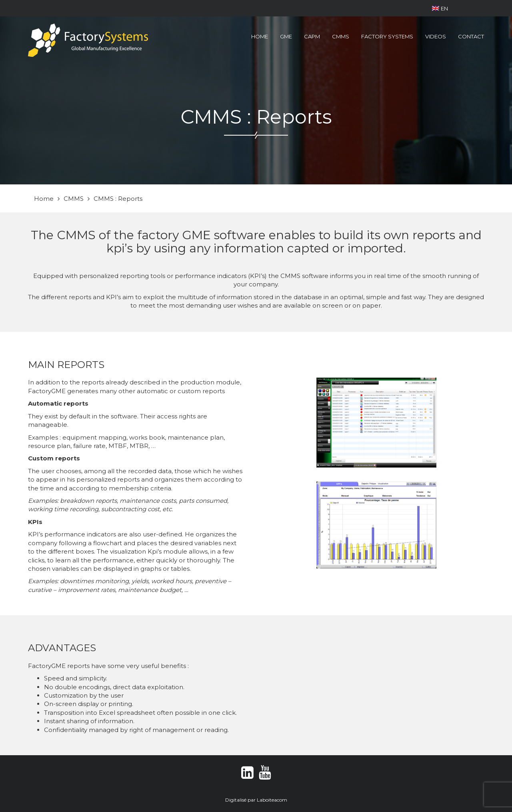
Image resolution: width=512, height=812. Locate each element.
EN (440, 8)
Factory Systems (387, 36)
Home (260, 36)
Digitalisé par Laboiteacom (256, 800)
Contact (471, 36)
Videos (436, 36)
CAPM (312, 36)
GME (286, 36)
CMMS (341, 36)
